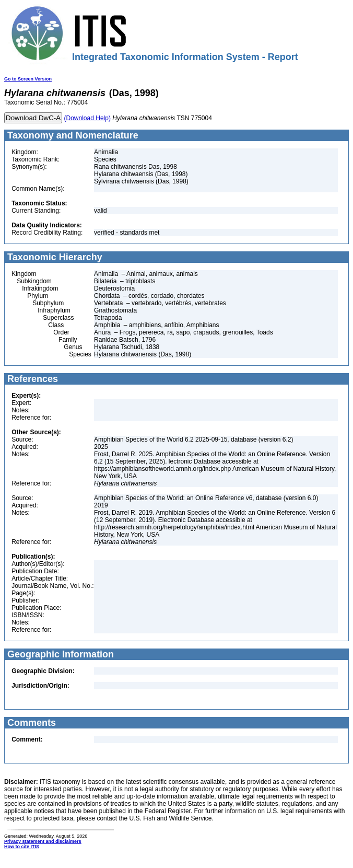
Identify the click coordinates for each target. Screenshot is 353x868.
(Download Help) (87, 118)
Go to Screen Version (28, 79)
